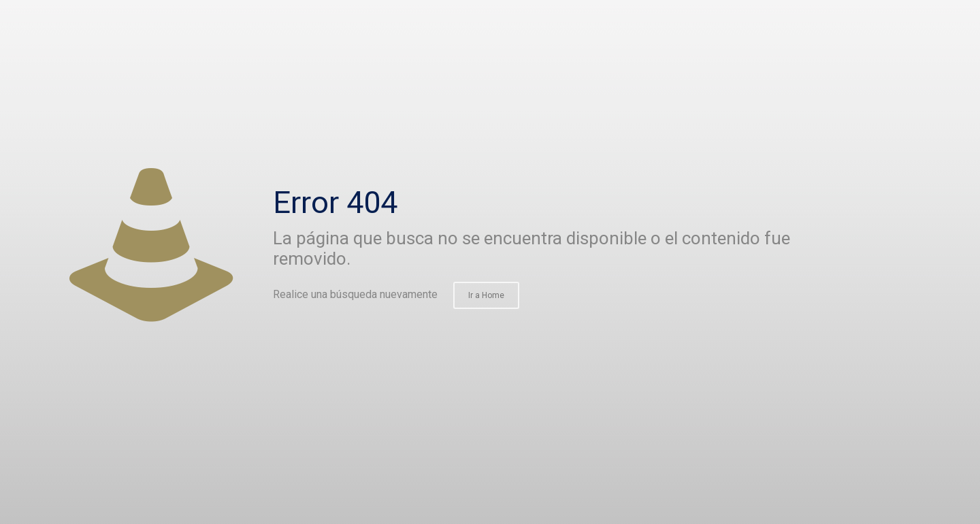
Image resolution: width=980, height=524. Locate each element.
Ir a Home (486, 295)
